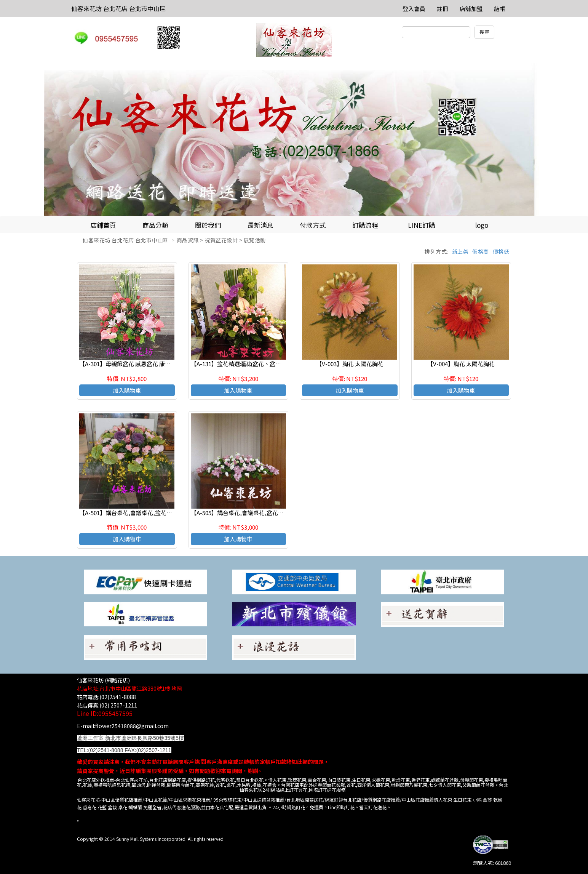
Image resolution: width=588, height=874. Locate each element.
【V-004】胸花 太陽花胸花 (461, 364)
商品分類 (155, 225)
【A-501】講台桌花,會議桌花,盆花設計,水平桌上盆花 (147, 513)
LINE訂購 (422, 225)
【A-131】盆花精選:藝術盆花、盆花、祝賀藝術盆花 (256, 364)
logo (482, 225)
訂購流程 (365, 225)
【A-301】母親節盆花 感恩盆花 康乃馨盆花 (133, 364)
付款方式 (313, 225)
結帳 (500, 9)
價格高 (481, 251)
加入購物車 (127, 390)
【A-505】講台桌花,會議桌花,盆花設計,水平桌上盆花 (258, 513)
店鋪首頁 (103, 225)
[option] (294, 139)
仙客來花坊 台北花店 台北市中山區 (118, 8)
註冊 (443, 9)
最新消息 (260, 225)
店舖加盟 (471, 9)
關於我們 (208, 225)
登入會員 (414, 9)
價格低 (501, 251)
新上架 (460, 251)
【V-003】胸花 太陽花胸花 (350, 364)
